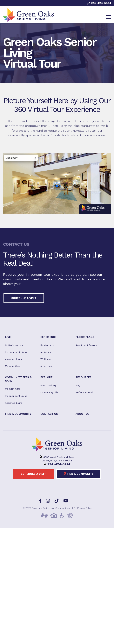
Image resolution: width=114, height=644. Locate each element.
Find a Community (79, 474)
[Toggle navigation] (108, 17)
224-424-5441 (99, 3)
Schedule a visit (24, 298)
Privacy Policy (84, 508)
